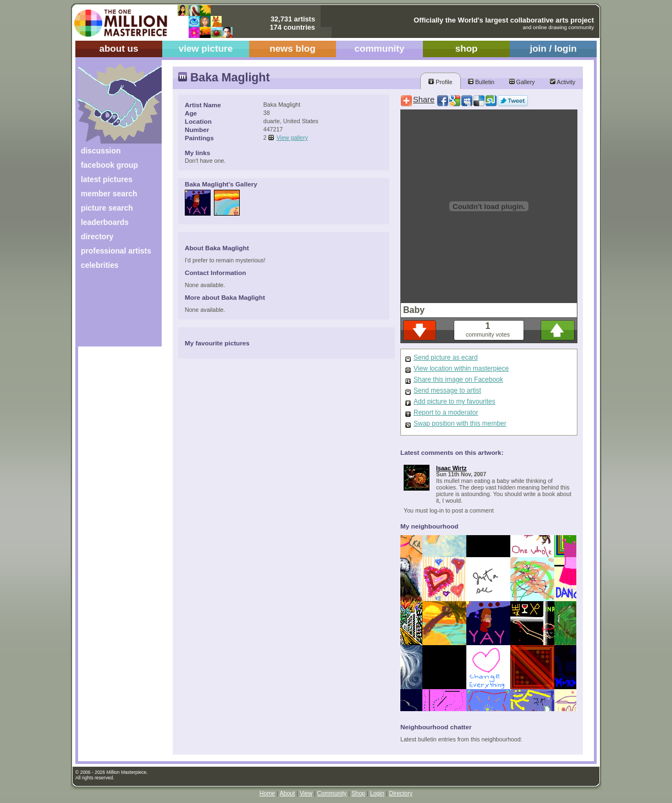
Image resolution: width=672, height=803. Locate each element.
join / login (553, 49)
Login (377, 793)
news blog (292, 49)
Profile (440, 82)
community (380, 49)
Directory (401, 793)
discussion (101, 151)
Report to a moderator (446, 413)
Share (424, 100)
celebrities (100, 265)
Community (332, 793)
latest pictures (107, 179)
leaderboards (105, 222)
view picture (206, 49)
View (306, 793)
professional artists (116, 251)
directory (97, 237)
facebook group (109, 165)
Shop (358, 793)
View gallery (292, 137)
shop (467, 49)
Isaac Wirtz (451, 468)
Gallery (522, 82)
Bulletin (481, 82)
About (287, 793)
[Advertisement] (112, 312)
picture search (107, 208)
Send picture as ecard (446, 358)
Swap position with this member (460, 424)
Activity (563, 82)
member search (109, 194)
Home (267, 793)
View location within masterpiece (461, 369)
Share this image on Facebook (458, 380)
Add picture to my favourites (455, 402)
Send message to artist (447, 391)
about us (119, 49)
